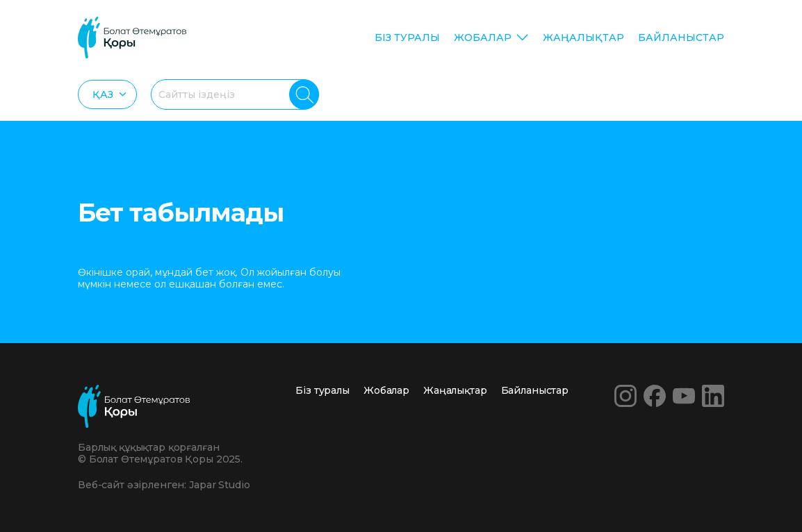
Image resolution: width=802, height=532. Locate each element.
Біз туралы (407, 38)
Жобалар (483, 38)
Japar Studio (219, 485)
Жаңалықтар (583, 38)
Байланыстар (681, 38)
